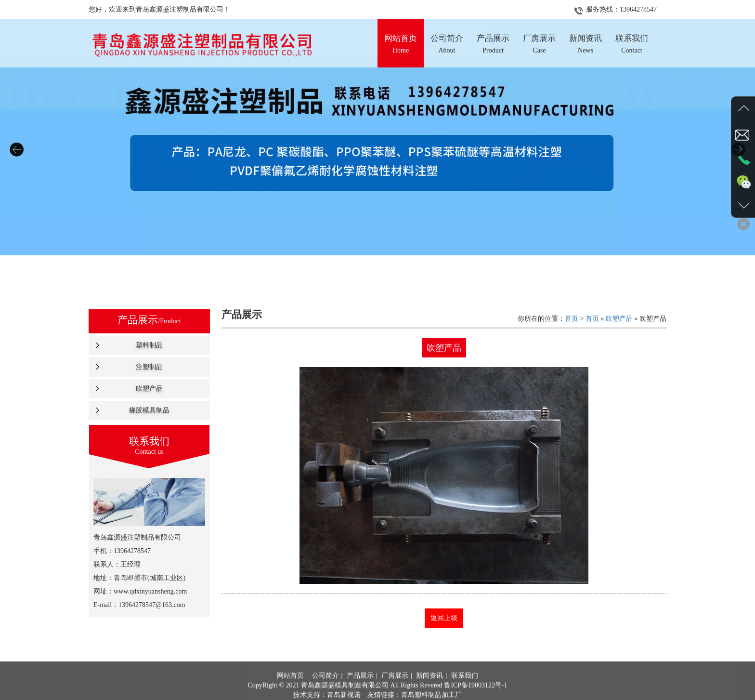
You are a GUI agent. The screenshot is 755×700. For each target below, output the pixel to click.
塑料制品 (149, 345)
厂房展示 (395, 689)
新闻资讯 (430, 689)
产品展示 (360, 689)
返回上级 (444, 618)
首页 (572, 319)
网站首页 (290, 689)
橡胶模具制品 (149, 410)
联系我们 (465, 689)
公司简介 (325, 689)
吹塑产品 (149, 389)
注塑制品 (149, 367)
